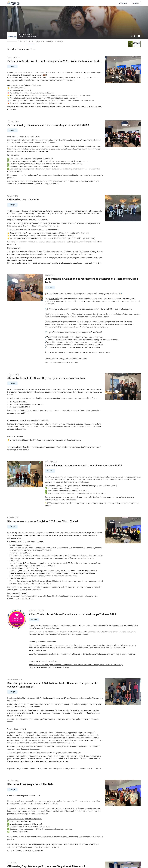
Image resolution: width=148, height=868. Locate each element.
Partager (12, 66)
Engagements (39, 41)
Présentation (23, 41)
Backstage (49, 41)
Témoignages (59, 41)
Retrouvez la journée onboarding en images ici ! (25, 851)
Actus (31, 41)
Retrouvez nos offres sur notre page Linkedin (62, 362)
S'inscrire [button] (136, 3)
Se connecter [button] (123, 3)
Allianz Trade (54, 299)
